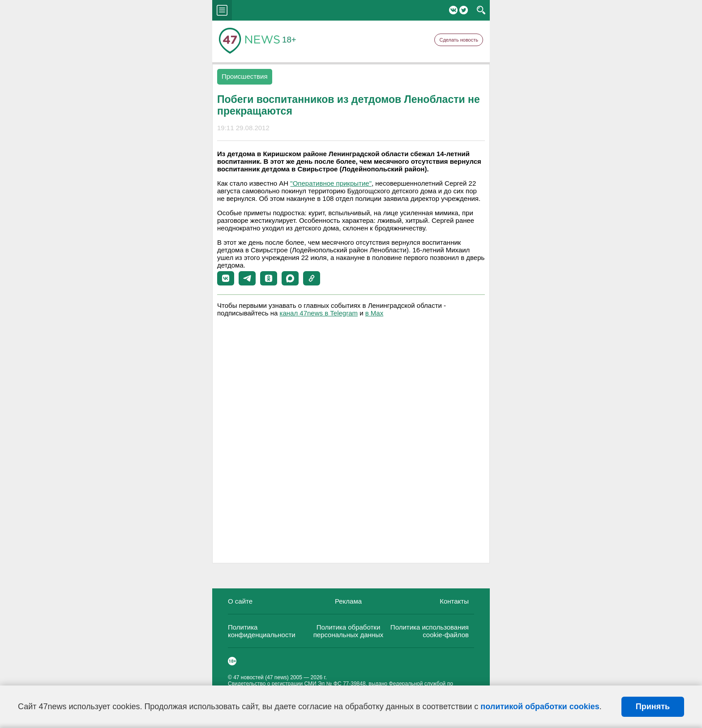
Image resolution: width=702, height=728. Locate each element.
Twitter (464, 10)
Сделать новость (459, 40)
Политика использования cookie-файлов (430, 631)
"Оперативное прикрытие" (331, 183)
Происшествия (245, 76)
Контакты (454, 601)
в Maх (374, 313)
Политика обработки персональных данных (349, 631)
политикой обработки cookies (540, 707)
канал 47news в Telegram (319, 313)
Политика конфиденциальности (262, 631)
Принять (653, 707)
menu (222, 10)
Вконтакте (453, 10)
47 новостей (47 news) (261, 677)
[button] (226, 278)
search (481, 10)
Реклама (348, 601)
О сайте (240, 601)
